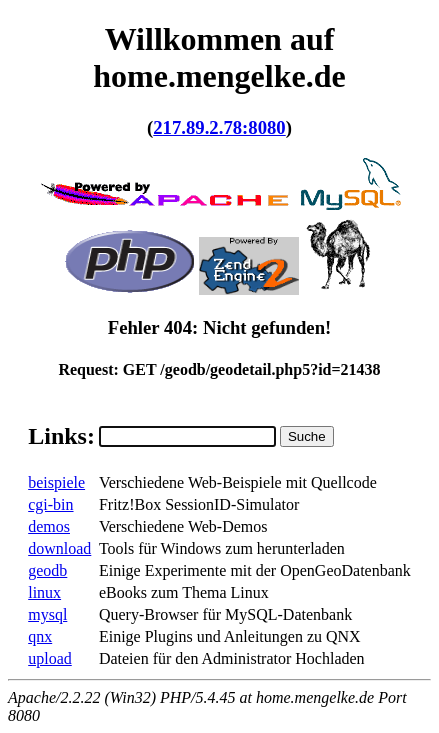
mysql (47, 614)
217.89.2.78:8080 (219, 127)
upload (50, 658)
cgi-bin (50, 504)
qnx (40, 636)
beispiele (56, 482)
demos (49, 526)
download (59, 548)
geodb (47, 570)
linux (44, 592)
